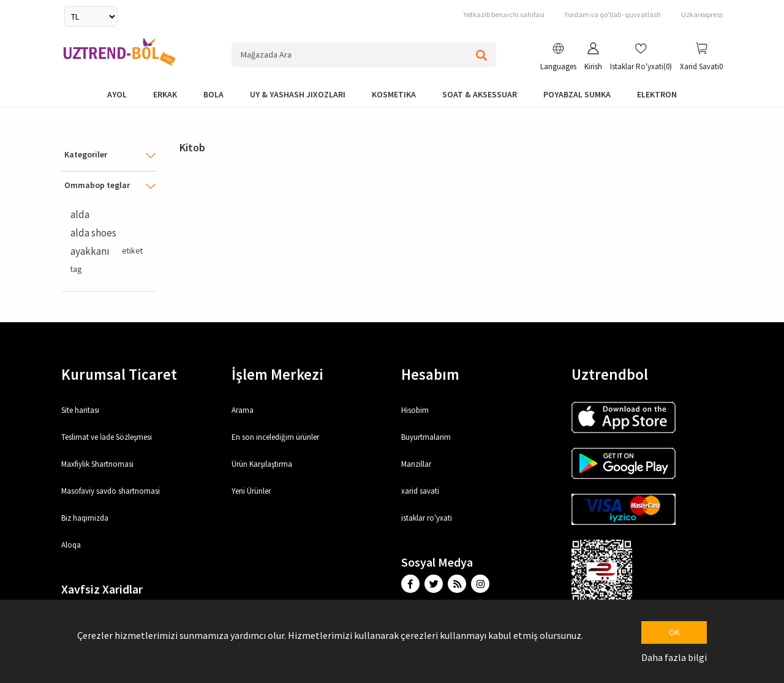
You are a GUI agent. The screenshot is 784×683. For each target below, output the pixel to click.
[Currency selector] (91, 17)
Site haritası (80, 410)
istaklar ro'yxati (427, 518)
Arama (243, 410)
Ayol (117, 94)
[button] (558, 58)
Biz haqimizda (85, 518)
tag (76, 269)
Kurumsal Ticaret (119, 374)
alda (80, 214)
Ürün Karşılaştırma (262, 464)
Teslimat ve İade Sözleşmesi (107, 437)
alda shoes (93, 233)
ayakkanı (90, 251)
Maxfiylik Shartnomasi (97, 464)
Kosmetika (394, 94)
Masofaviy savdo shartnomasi (111, 491)
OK (674, 632)
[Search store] (364, 55)
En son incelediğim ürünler (275, 437)
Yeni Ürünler (251, 491)
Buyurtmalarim (426, 437)
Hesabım (430, 374)
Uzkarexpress (702, 14)
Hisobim (415, 410)
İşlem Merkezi (277, 374)
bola (213, 94)
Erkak (165, 94)
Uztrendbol (610, 374)
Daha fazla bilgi (674, 657)
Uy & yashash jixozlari (298, 94)
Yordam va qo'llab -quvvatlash (613, 14)
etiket (132, 251)
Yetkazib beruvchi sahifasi (504, 14)
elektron (657, 94)
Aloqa (71, 545)
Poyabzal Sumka (577, 94)
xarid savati (420, 491)
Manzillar (416, 464)
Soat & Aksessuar (480, 94)
